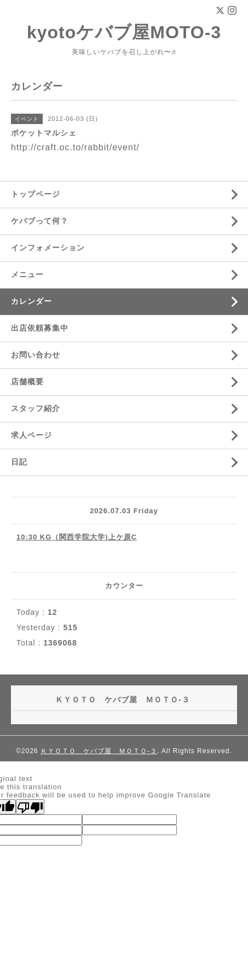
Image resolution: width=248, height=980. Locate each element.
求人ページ (31, 435)
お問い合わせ (36, 355)
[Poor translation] (30, 807)
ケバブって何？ (40, 221)
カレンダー (31, 301)
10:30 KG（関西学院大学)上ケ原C (77, 537)
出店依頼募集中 (40, 328)
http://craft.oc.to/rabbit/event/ (75, 147)
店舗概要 (27, 382)
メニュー (27, 274)
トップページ (36, 194)
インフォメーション (48, 248)
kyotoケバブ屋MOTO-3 (124, 32)
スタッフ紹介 (36, 408)
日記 (19, 462)
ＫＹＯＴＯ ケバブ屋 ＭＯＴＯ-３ (99, 751)
